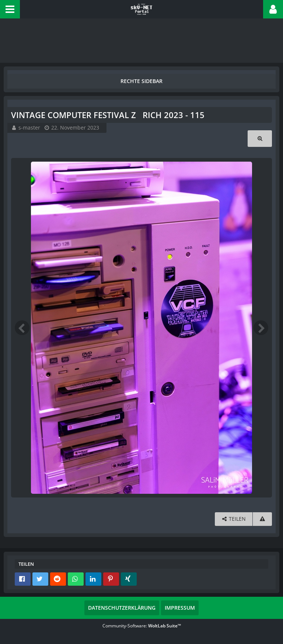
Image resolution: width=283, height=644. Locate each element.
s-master (29, 128)
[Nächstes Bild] (261, 328)
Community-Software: (142, 626)
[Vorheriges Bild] (22, 328)
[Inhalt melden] (262, 519)
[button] (10, 9)
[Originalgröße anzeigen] (260, 139)
